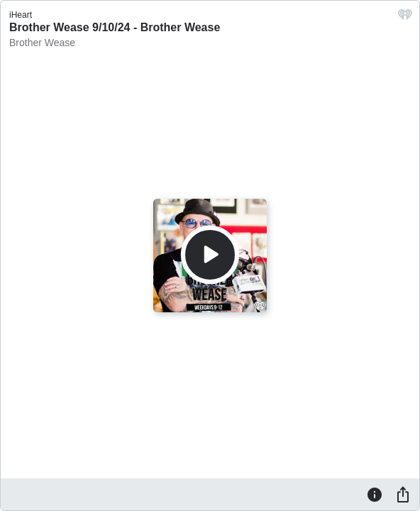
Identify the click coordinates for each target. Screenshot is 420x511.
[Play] (210, 255)
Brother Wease (42, 43)
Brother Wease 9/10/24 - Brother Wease (115, 27)
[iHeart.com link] (405, 18)
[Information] (375, 494)
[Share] (403, 494)
